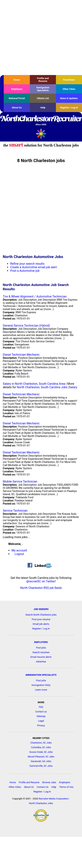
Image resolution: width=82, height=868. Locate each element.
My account (19, 550)
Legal (41, 721)
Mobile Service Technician (20, 482)
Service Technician (15, 511)
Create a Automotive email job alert (34, 267)
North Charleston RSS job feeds (41, 588)
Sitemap (41, 716)
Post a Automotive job (25, 271)
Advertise (41, 662)
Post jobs (41, 648)
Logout (19, 554)
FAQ (41, 707)
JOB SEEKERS (41, 609)
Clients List (43, 98)
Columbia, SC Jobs (41, 747)
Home (17, 80)
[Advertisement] (35, 38)
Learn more (41, 690)
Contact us (41, 712)
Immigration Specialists (43, 89)
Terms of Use (66, 787)
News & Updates (69, 98)
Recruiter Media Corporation (54, 799)
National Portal (17, 98)
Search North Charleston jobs (41, 615)
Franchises (69, 80)
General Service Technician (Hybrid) (26, 326)
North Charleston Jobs (41, 803)
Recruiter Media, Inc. (41, 134)
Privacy (41, 725)
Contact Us (43, 787)
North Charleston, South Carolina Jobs (42, 387)
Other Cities (69, 89)
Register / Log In (69, 108)
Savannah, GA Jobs (41, 761)
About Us (17, 108)
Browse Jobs (49, 782)
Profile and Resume (43, 80)
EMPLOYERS (41, 642)
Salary (73, 387)
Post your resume (41, 619)
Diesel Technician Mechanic (21, 355)
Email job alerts (41, 624)
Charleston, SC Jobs (41, 743)
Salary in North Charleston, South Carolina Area (34, 384)
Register (37, 629)
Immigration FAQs (41, 685)
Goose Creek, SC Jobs (41, 752)
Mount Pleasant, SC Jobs (41, 757)
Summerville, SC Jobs (41, 766)
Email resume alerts (41, 657)
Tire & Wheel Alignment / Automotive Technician (35, 296)
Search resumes (41, 652)
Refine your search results (27, 264)
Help (43, 108)
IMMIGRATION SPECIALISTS (41, 675)
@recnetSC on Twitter (41, 581)
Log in (46, 629)
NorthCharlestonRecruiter (41, 121)
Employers (17, 89)
